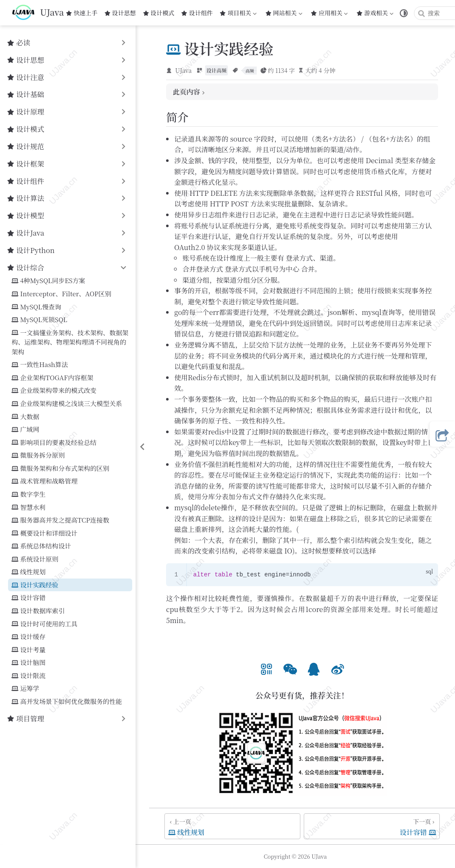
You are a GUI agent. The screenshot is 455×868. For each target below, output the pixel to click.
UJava (184, 70)
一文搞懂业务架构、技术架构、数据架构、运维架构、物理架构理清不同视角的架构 (70, 342)
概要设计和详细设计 (44, 533)
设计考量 (28, 650)
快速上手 (82, 13)
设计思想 (120, 13)
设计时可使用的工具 (44, 624)
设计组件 (197, 13)
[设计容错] (372, 826)
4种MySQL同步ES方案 (48, 281)
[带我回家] (38, 13)
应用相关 (330, 13)
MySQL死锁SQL (39, 320)
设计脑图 (28, 663)
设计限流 (28, 676)
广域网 (25, 430)
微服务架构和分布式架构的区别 (60, 469)
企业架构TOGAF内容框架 (52, 378)
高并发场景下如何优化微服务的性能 (67, 702)
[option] (266, 668)
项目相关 (238, 13)
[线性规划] (232, 826)
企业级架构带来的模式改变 (54, 391)
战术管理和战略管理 (44, 481)
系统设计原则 (35, 559)
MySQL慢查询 (36, 307)
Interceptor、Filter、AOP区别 (61, 294)
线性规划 (28, 572)
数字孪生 (28, 494)
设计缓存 (28, 637)
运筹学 (25, 689)
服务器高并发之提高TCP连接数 (60, 520)
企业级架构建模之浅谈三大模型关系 (67, 404)
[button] (266, 668)
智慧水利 (28, 508)
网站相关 (284, 13)
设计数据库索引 (38, 611)
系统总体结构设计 (41, 546)
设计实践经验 (35, 585)
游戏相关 (375, 13)
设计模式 (159, 13)
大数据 (25, 417)
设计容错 (28, 598)
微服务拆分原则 (38, 455)
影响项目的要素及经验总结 (54, 443)
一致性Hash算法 (40, 365)
